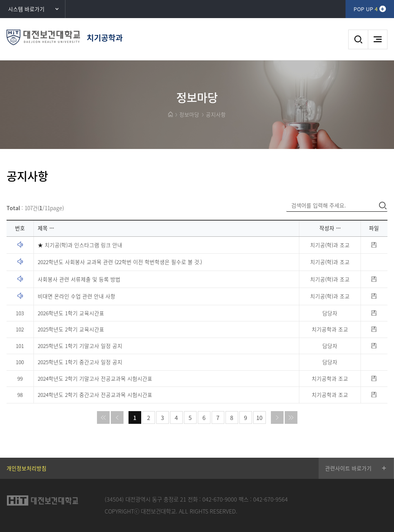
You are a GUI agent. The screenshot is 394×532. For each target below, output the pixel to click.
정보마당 (189, 114)
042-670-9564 (270, 499)
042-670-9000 (220, 499)
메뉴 (378, 39)
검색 (358, 39)
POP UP (366, 9)
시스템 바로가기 (26, 9)
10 (259, 418)
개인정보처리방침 (27, 468)
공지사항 (216, 114)
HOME (171, 114)
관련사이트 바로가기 (348, 468)
